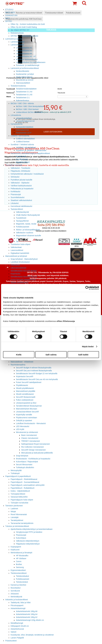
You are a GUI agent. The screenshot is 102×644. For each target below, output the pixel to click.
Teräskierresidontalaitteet (26, 89)
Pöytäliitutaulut (22, 385)
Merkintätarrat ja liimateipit (21, 553)
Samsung (20, 567)
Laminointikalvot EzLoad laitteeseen (31, 62)
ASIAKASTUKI (11, 15)
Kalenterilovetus (23, 100)
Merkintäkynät (16, 597)
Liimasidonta (16, 115)
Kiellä (19, 354)
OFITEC (9, 21)
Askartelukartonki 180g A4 (27, 614)
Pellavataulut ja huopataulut (22, 189)
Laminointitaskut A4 (24, 54)
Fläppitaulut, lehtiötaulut (20, 171)
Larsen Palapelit (17, 638)
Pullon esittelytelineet (25, 400)
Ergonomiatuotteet (18, 570)
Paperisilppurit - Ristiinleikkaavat (24, 479)
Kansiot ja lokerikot (18, 585)
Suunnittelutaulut (18, 197)
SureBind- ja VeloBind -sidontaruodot (31, 150)
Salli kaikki (83, 354)
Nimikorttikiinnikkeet (24, 77)
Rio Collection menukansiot (32, 447)
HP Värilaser (21, 558)
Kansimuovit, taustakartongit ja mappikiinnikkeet (30, 153)
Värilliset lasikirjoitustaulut (21, 186)
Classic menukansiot (30, 438)
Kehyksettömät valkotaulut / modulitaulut (27, 174)
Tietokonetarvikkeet (19, 573)
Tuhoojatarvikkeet (18, 494)
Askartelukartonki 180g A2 (27, 617)
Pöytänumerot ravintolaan (26, 418)
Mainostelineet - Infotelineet (22, 362)
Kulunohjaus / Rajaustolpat (27, 462)
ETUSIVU (9, 9)
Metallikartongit (17, 623)
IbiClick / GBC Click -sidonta (22, 103)
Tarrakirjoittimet (17, 520)
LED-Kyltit (20, 429)
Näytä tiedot (88, 346)
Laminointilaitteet (18, 42)
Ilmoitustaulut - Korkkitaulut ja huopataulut (33, 459)
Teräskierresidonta (18, 86)
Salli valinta (51, 354)
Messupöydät (16, 470)
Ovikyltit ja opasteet (24, 420)
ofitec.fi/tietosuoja (66, 321)
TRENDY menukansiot (31, 441)
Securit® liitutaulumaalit (26, 397)
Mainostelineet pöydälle (26, 391)
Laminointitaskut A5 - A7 (26, 56)
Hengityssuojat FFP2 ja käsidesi (29, 532)
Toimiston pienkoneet (14, 506)
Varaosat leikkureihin (19, 497)
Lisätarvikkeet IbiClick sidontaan (29, 112)
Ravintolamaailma (18, 365)
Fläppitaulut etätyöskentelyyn (28, 544)
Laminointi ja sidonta (14, 39)
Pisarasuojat (16, 194)
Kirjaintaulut (15, 274)
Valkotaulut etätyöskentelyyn (28, 541)
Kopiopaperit (16, 547)
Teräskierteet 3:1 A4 (24, 92)
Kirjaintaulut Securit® (25, 376)
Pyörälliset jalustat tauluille (21, 180)
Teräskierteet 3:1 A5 (24, 95)
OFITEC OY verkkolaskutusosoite (24, 36)
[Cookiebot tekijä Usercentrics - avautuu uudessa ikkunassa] (87, 288)
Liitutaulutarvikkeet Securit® (27, 412)
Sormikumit (15, 591)
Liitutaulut (15, 203)
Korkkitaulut (15, 191)
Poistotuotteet (11, 641)
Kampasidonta (17, 124)
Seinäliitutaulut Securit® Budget (24, 271)
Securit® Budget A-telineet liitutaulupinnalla (34, 368)
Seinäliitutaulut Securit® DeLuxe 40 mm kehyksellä (37, 379)
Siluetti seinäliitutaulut (20, 283)
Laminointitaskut (17, 45)
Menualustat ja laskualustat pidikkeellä (37, 453)
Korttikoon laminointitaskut (27, 59)
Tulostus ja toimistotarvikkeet (17, 526)
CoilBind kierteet (23, 142)
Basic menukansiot (29, 435)
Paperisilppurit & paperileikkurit (18, 476)
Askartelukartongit (18, 608)
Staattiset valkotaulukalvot (21, 200)
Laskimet (14, 509)
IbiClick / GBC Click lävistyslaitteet (30, 106)
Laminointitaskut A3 (24, 51)
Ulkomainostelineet (18, 268)
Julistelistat (15, 265)
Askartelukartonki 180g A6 (27, 611)
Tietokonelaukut (22, 576)
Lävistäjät (15, 517)
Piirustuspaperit (17, 605)
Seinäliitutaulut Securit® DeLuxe (24, 277)
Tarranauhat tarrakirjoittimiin (22, 523)
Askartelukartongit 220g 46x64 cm (30, 620)
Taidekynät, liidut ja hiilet (21, 602)
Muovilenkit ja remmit (25, 80)
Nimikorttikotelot (23, 71)
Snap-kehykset (22, 456)
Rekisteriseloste (17, 33)
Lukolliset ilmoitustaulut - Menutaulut (31, 423)
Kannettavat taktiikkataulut (21, 206)
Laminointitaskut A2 (24, 48)
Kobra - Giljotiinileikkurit (20, 491)
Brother (19, 564)
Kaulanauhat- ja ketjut (25, 74)
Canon (19, 561)
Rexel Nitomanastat (19, 514)
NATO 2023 (10, 12)
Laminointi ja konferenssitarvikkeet (25, 68)
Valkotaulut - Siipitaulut (20, 183)
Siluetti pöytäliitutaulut (25, 388)
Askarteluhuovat (17, 629)
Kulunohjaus (21, 538)
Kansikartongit (22, 159)
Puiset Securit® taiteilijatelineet (23, 280)
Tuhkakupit (15, 473)
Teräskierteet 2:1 (23, 98)
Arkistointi (15, 594)
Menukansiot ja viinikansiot (27, 432)
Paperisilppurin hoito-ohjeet (22, 500)
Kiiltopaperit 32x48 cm (20, 626)
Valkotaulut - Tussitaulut (20, 168)
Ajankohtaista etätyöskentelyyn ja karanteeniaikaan (32, 529)
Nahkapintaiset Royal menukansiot (35, 444)
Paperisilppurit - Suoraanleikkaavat (25, 482)
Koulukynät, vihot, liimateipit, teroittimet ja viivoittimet (32, 635)
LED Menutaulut (23, 426)
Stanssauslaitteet (23, 83)
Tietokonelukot (22, 582)
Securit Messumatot (24, 465)
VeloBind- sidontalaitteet (26, 147)
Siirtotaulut (15, 177)
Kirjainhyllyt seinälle (24, 415)
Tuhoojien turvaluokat (19, 503)
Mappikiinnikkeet (23, 162)
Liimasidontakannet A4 (25, 121)
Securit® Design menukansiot (33, 450)
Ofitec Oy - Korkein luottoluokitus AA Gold (28, 24)
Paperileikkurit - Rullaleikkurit (23, 488)
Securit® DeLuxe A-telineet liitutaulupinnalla (34, 371)
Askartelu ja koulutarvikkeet (17, 600)
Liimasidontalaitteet (24, 118)
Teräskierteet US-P (24, 133)
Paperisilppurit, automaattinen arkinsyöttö (28, 485)
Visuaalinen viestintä (14, 165)
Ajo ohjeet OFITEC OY (20, 30)
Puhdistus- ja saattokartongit (28, 65)
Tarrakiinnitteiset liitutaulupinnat (29, 406)
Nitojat (13, 511)
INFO (8, 18)
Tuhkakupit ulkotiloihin (25, 467)
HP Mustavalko (22, 556)
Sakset (13, 632)
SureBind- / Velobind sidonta (22, 145)
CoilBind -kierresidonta (20, 136)
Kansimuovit (21, 156)
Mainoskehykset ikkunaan (26, 409)
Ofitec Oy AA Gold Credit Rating (24, 27)
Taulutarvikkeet (17, 209)
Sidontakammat (22, 130)
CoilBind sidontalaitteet (25, 139)
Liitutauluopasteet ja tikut (26, 403)
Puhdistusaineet (23, 579)
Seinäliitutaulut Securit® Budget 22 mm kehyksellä (37, 374)
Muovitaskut (16, 588)
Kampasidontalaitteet (25, 127)
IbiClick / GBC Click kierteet (27, 109)
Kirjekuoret (15, 550)
